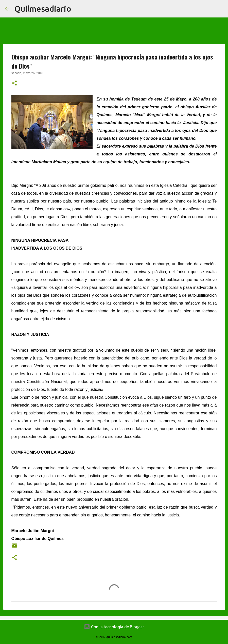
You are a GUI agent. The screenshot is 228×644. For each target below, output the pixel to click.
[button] (14, 84)
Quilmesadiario (43, 9)
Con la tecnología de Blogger (114, 627)
